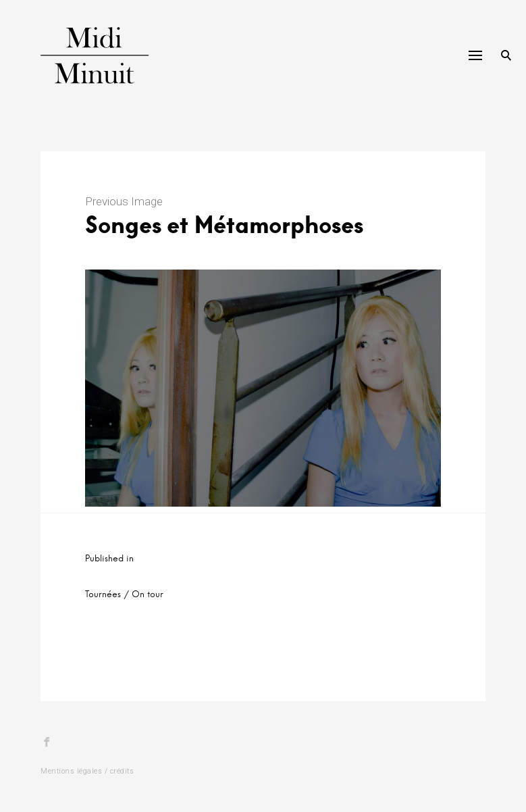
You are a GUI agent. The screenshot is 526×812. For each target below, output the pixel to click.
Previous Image (124, 201)
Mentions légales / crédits (87, 771)
